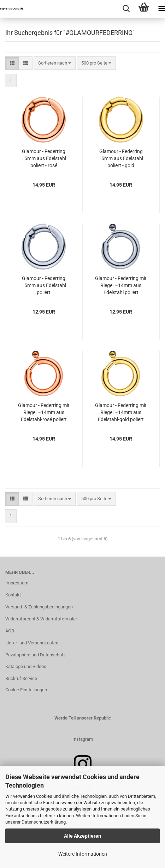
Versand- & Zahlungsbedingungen (39, 607)
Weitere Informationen (83, 854)
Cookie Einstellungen (26, 690)
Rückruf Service (21, 678)
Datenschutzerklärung (44, 822)
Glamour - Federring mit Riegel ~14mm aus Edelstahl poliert (121, 285)
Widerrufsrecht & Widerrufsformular (41, 619)
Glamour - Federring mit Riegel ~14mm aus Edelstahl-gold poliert (121, 412)
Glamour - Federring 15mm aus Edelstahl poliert (44, 285)
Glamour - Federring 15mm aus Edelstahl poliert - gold (121, 158)
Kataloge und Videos (26, 666)
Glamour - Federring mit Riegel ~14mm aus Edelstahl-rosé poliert (44, 412)
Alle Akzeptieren (82, 836)
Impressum (17, 583)
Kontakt (13, 595)
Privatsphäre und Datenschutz (35, 655)
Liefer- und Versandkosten (32, 643)
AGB (10, 631)
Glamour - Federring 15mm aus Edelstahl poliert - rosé (44, 158)
